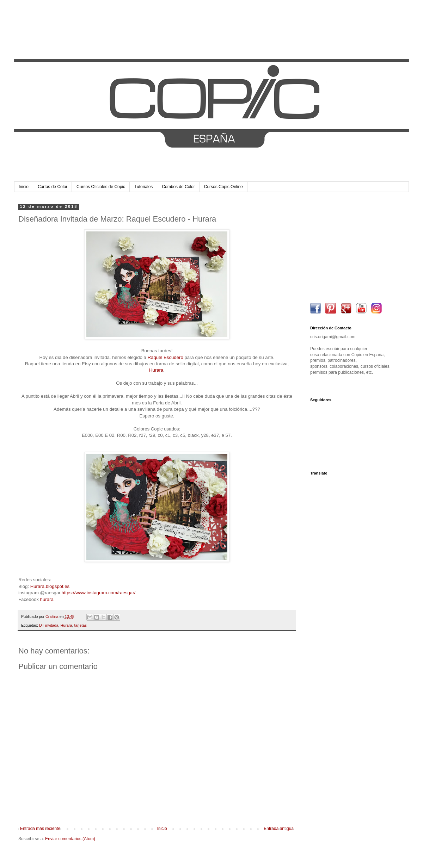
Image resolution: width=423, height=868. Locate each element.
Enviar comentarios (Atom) (70, 839)
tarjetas (80, 625)
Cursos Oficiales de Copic (101, 187)
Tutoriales (143, 187)
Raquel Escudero (165, 357)
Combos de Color (178, 187)
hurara (47, 599)
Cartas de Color (53, 187)
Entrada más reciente (40, 829)
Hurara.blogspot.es (50, 586)
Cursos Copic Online (223, 187)
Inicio (24, 187)
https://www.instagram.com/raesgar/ (99, 593)
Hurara (156, 370)
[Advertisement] (354, 248)
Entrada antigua (279, 829)
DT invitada (49, 625)
